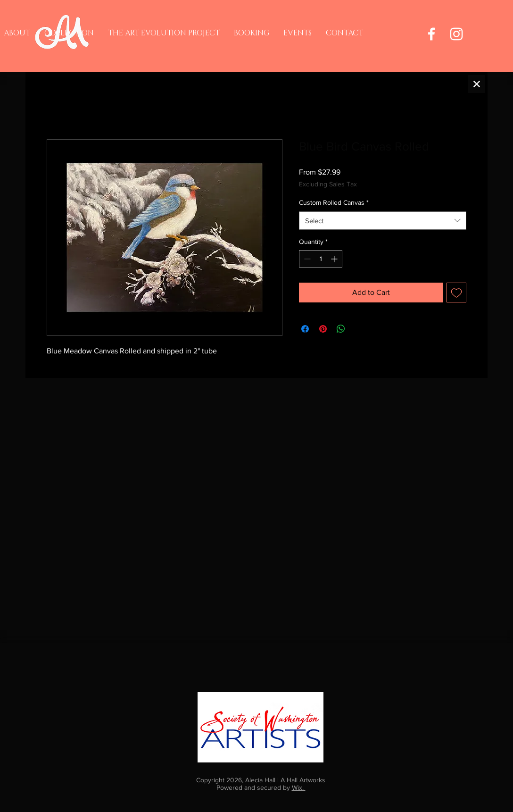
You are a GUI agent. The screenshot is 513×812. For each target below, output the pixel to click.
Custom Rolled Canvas (334, 202)
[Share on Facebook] (305, 329)
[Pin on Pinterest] (323, 329)
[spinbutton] (321, 259)
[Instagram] (456, 34)
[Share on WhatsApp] (341, 329)
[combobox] (383, 221)
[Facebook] (431, 34)
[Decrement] (306, 259)
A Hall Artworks (303, 780)
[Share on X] (359, 329)
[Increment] (335, 259)
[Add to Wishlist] (456, 293)
